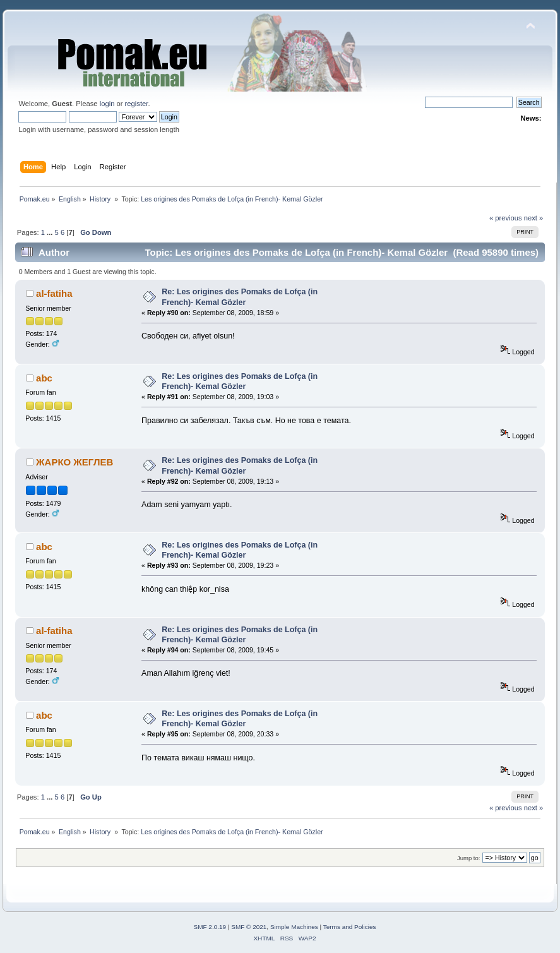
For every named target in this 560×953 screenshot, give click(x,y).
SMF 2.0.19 (210, 927)
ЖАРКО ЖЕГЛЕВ (74, 462)
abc (44, 378)
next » (534, 218)
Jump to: (469, 858)
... (51, 232)
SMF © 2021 (249, 927)
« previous (506, 218)
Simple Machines (294, 927)
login (107, 104)
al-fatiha (54, 293)
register (137, 104)
